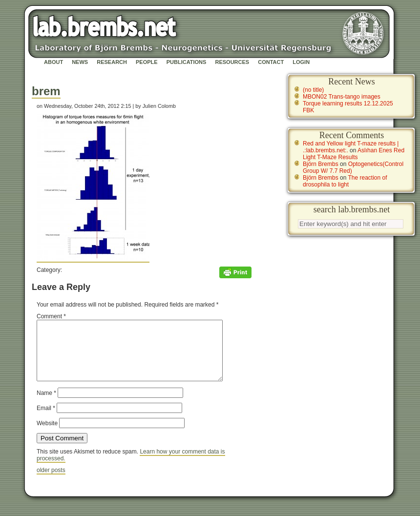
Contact (271, 62)
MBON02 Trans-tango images (342, 97)
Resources (232, 62)
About (53, 62)
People (147, 62)
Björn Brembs (321, 164)
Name (46, 405)
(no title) (313, 90)
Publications (187, 62)
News (80, 62)
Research (112, 62)
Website (47, 435)
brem (46, 91)
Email (46, 420)
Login (301, 62)
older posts (51, 482)
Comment (51, 316)
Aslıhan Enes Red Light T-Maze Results (354, 154)
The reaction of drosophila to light (345, 181)
